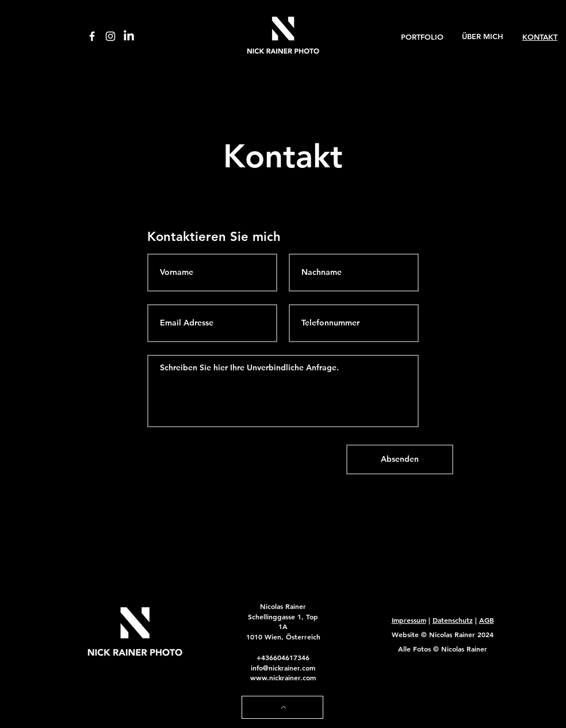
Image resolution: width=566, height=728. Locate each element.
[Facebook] (92, 36)
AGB (487, 620)
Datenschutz (453, 620)
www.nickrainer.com (283, 677)
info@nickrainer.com (283, 668)
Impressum (409, 620)
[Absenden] (400, 459)
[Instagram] (110, 36)
